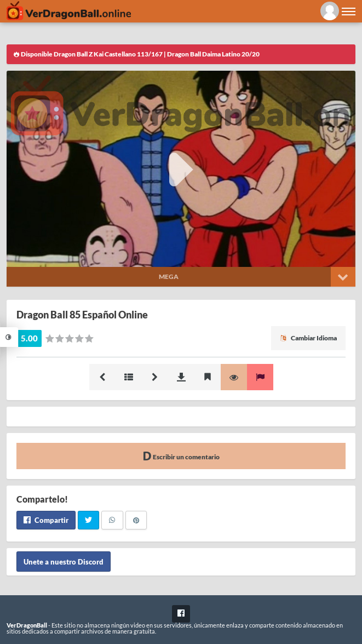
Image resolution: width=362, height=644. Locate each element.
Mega (169, 277)
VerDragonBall (27, 625)
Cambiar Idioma (308, 338)
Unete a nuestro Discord (64, 561)
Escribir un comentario (181, 456)
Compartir (46, 520)
